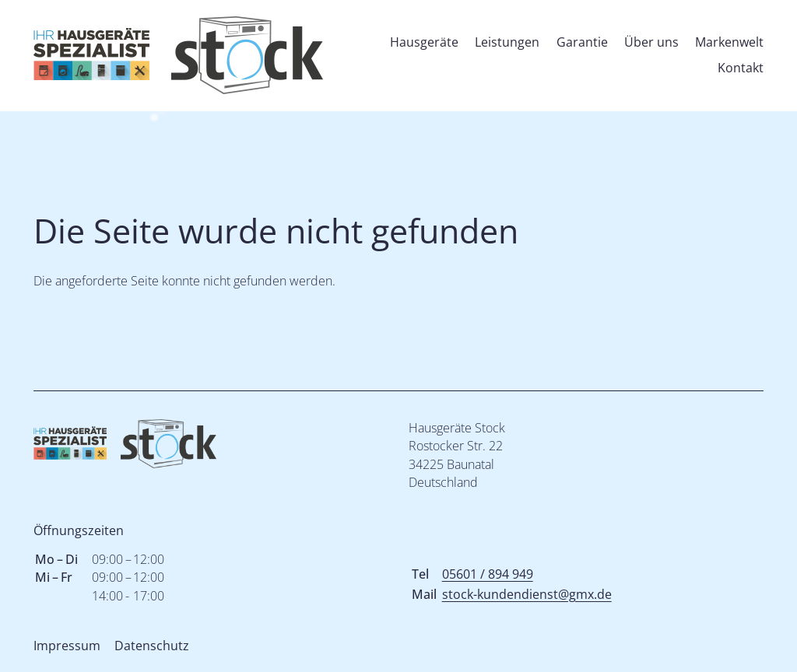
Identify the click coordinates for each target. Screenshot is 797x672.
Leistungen (507, 42)
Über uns (651, 42)
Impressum (67, 646)
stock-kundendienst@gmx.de (527, 594)
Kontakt (741, 68)
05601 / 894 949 (488, 574)
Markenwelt (729, 42)
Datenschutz (152, 646)
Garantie (582, 42)
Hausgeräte (424, 42)
